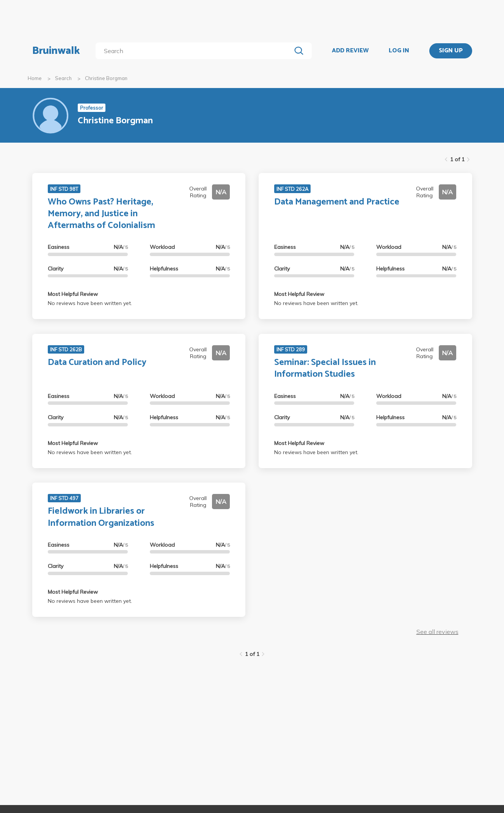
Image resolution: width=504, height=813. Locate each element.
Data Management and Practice (337, 202)
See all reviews (437, 632)
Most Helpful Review (73, 294)
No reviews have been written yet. (90, 303)
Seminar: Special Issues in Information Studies (325, 368)
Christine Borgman (106, 78)
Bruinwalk (56, 51)
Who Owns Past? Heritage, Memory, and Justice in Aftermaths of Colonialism (101, 214)
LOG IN (399, 51)
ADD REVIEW (350, 51)
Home (35, 78)
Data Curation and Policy (97, 362)
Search (63, 78)
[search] (195, 51)
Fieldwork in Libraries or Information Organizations (101, 517)
